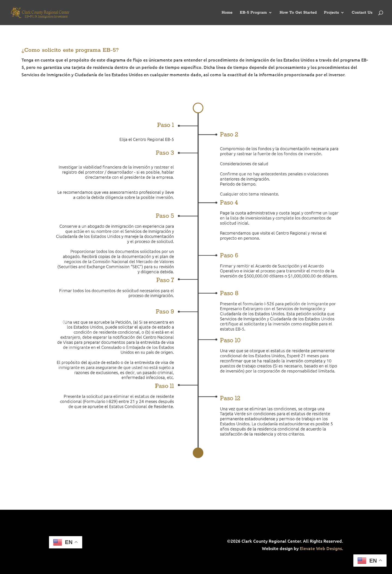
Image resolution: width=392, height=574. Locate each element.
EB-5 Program (253, 13)
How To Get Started (298, 13)
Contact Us (362, 13)
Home (227, 13)
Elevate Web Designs (321, 548)
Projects (331, 13)
